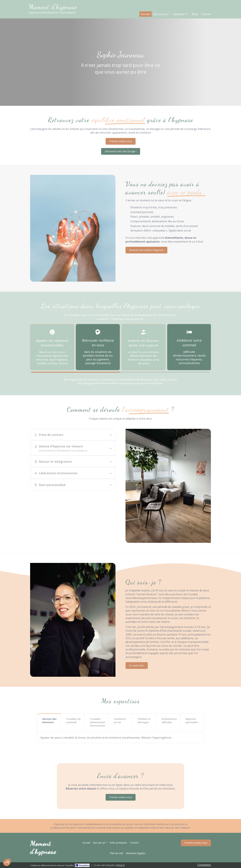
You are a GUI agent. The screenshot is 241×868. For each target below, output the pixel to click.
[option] (52, 347)
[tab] (73, 435)
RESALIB (121, 865)
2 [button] (166, 372)
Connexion (204, 865)
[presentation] (49, 723)
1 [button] (76, 372)
